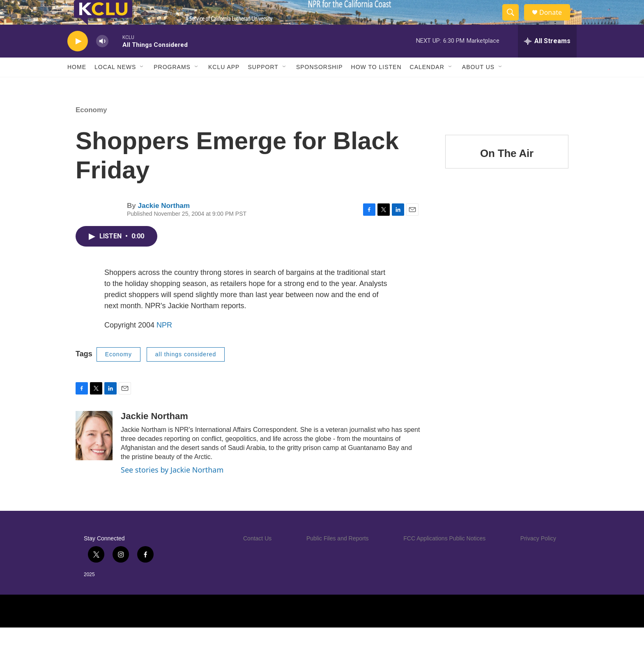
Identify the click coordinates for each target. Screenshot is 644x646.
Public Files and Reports (338, 557)
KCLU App (224, 85)
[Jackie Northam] (94, 454)
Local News (115, 85)
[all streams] (547, 60)
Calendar (427, 85)
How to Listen (376, 85)
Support (263, 85)
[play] (78, 60)
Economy (91, 128)
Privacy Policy (538, 557)
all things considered (186, 373)
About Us (478, 85)
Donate (556, 22)
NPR (164, 344)
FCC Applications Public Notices (444, 557)
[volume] (102, 60)
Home (77, 85)
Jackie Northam (164, 224)
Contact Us (257, 557)
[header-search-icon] (514, 22)
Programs (172, 85)
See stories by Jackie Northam (172, 488)
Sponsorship (320, 85)
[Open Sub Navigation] (142, 85)
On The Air (507, 172)
